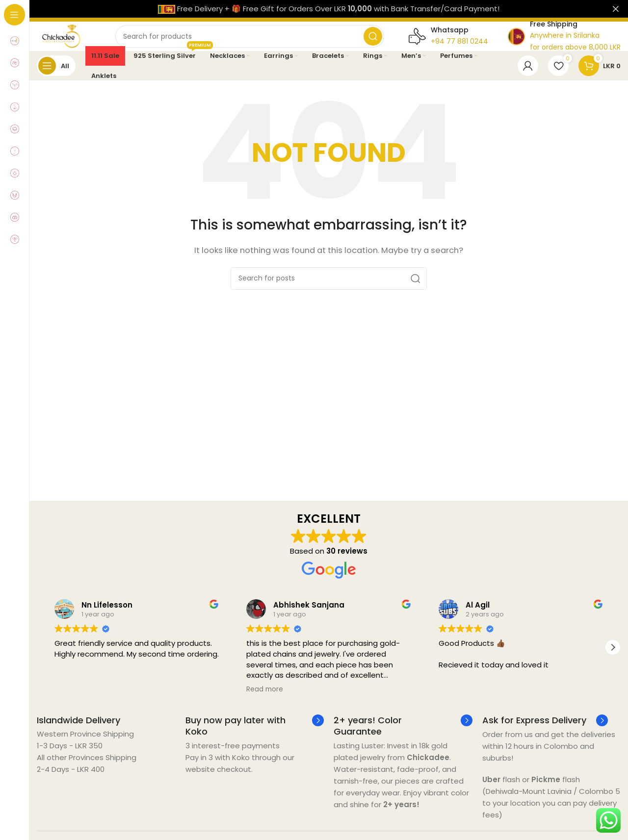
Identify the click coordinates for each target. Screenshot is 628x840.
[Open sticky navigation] (56, 76)
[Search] (260, 41)
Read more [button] (265, 699)
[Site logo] (71, 40)
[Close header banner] (616, 9)
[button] (613, 657)
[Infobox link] (78, 730)
